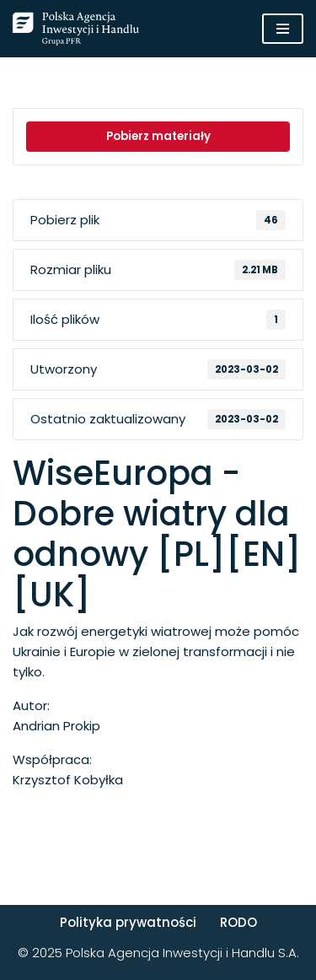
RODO (238, 922)
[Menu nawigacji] (283, 29)
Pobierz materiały (158, 136)
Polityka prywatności (128, 922)
